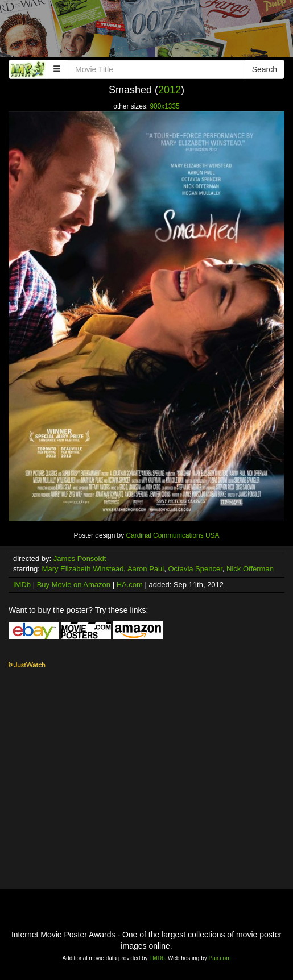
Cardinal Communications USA (172, 535)
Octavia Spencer (195, 569)
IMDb (22, 585)
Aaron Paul (146, 569)
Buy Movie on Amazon (74, 585)
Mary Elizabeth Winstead (83, 569)
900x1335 (164, 106)
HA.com (130, 585)
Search (265, 69)
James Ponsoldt (80, 558)
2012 (170, 90)
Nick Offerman (250, 569)
